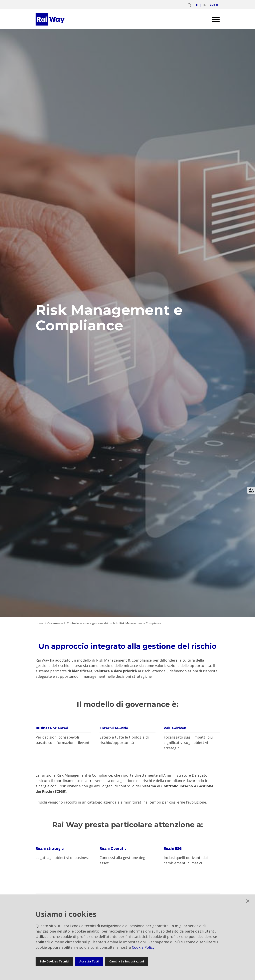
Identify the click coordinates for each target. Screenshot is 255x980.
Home (40, 623)
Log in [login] (214, 5)
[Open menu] (214, 19)
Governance (55, 623)
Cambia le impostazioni (127, 961)
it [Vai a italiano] (197, 5)
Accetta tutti (89, 961)
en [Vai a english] (204, 5)
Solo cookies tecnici (54, 961)
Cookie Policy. (144, 947)
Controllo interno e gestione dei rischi (91, 623)
